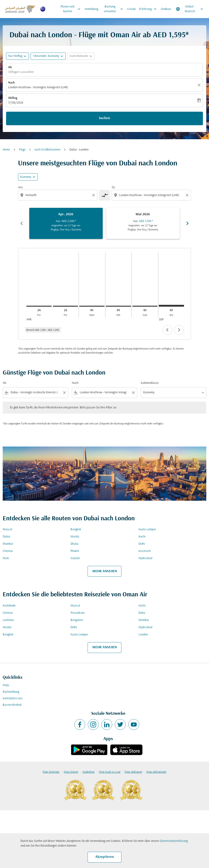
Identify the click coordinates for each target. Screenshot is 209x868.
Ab (10, 67)
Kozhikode (9, 606)
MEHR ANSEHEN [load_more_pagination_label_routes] (105, 571)
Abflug (13, 98)
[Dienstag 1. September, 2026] (171, 306)
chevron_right (179, 330)
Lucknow (8, 620)
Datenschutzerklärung (174, 841)
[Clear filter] (64, 393)
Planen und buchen (72, 9)
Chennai (8, 551)
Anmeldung (91, 9)
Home (6, 150)
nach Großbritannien (47, 150)
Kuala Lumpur (147, 529)
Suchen (104, 118)
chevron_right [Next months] (187, 223)
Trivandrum (77, 613)
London (143, 635)
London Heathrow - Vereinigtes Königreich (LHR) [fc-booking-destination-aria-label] (38, 87)
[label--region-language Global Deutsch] (190, 9)
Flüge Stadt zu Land (110, 772)
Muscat (8, 529)
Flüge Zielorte (71, 772)
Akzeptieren (105, 857)
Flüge (22, 150)
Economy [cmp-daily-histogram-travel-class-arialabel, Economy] (26, 177)
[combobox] (58, 195)
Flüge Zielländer (51, 772)
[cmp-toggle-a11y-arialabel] (104, 195)
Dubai (6, 537)
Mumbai (8, 544)
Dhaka (75, 544)
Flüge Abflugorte (133, 772)
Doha (142, 613)
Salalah (75, 558)
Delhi (142, 544)
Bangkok (76, 529)
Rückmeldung (11, 692)
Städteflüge (89, 772)
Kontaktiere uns (13, 698)
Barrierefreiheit (12, 705)
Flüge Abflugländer (156, 772)
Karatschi (145, 551)
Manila (75, 537)
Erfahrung (149, 9)
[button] (48, 56)
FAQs (6, 685)
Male (6, 558)
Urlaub (131, 9)
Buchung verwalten (115, 9)
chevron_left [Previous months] (22, 223)
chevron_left (167, 330)
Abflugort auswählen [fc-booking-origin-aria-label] (21, 72)
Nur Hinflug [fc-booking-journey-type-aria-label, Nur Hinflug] (15, 56)
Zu (113, 187)
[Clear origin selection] (94, 195)
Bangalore (77, 620)
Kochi (142, 537)
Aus (20, 187)
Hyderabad (145, 558)
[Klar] (200, 85)
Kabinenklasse (150, 383)
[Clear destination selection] (188, 195)
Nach (11, 83)
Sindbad (166, 9)
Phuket (75, 551)
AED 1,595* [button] (171, 35)
